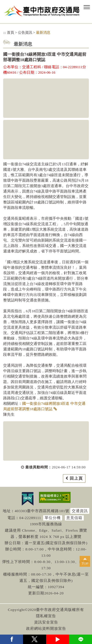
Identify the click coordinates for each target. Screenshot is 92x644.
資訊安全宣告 (46, 622)
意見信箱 (74, 518)
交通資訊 (80, 511)
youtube (58, 639)
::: (5, 33)
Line (81, 639)
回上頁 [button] (76, 478)
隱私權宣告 (46, 616)
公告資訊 (25, 33)
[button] (87, 7)
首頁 (11, 33)
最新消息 (43, 33)
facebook (11, 639)
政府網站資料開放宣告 (46, 629)
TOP (85, 563)
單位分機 (53, 518)
